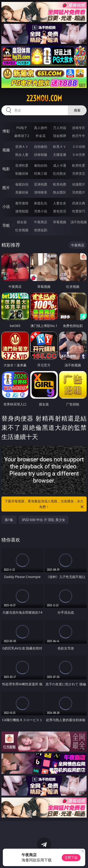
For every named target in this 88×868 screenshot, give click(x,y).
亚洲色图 (41, 184)
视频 (6, 150)
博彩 (6, 131)
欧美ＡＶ (60, 147)
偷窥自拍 (22, 184)
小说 (6, 207)
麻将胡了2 (22, 136)
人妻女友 (60, 203)
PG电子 (22, 128)
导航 (6, 225)
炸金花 (41, 136)
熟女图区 (60, 192)
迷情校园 (22, 211)
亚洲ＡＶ (22, 147)
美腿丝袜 (22, 192)
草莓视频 (60, 222)
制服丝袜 (22, 173)
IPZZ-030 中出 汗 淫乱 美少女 (44, 520)
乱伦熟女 (60, 173)
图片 (6, 188)
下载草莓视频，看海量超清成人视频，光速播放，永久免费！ (45, 504)
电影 (6, 169)
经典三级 (41, 173)
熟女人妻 (22, 155)
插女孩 (22, 222)
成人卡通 (60, 165)
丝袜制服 (41, 155)
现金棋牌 (60, 136)
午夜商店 (41, 222)
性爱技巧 (79, 211)
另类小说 (41, 211)
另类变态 (79, 173)
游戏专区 (79, 128)
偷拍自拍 (41, 165)
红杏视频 (22, 230)
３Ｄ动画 (79, 147)
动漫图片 (79, 184)
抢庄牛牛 (79, 136)
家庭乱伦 (41, 203)
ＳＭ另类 (79, 155)
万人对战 (60, 128)
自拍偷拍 (41, 147)
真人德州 (41, 128)
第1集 (9, 520)
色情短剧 (41, 230)
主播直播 (60, 155)
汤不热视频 (79, 222)
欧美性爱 (79, 165)
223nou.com (44, 98)
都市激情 (22, 203)
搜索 (77, 110)
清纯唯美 (41, 192)
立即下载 (71, 858)
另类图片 (79, 192)
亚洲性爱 (22, 165)
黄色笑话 (60, 211)
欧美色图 (60, 184)
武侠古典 (79, 203)
